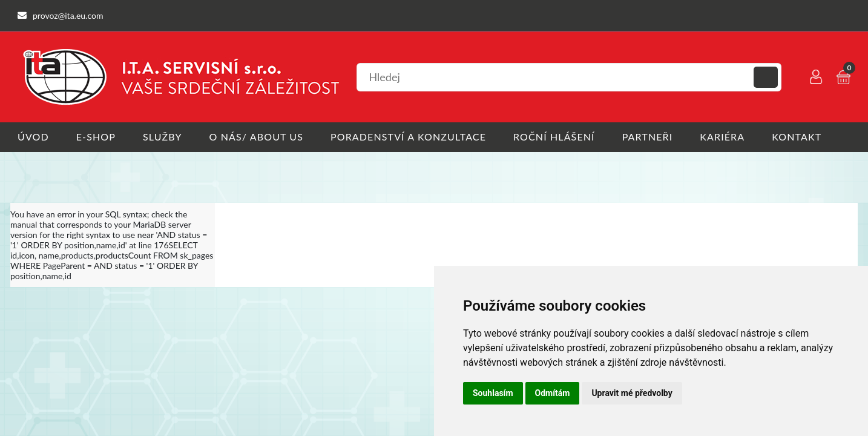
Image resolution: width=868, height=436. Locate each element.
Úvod (33, 137)
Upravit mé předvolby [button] (632, 393)
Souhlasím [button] (493, 393)
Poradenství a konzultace (408, 137)
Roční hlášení (554, 137)
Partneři (648, 137)
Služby (163, 137)
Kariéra (722, 137)
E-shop (96, 137)
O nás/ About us (257, 137)
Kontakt (797, 137)
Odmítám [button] (553, 393)
